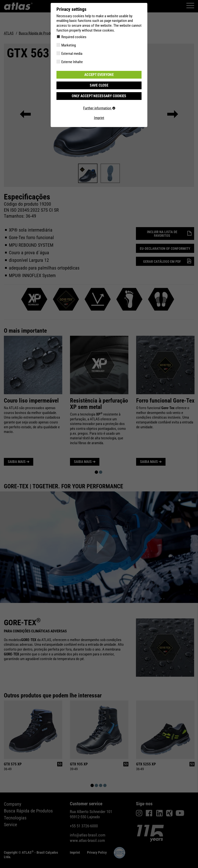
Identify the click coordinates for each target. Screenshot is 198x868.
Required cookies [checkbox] (74, 37)
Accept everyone (99, 75)
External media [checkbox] (72, 54)
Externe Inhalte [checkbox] (72, 62)
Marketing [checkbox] (69, 45)
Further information (99, 108)
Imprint (99, 118)
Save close (99, 85)
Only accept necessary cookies (99, 96)
